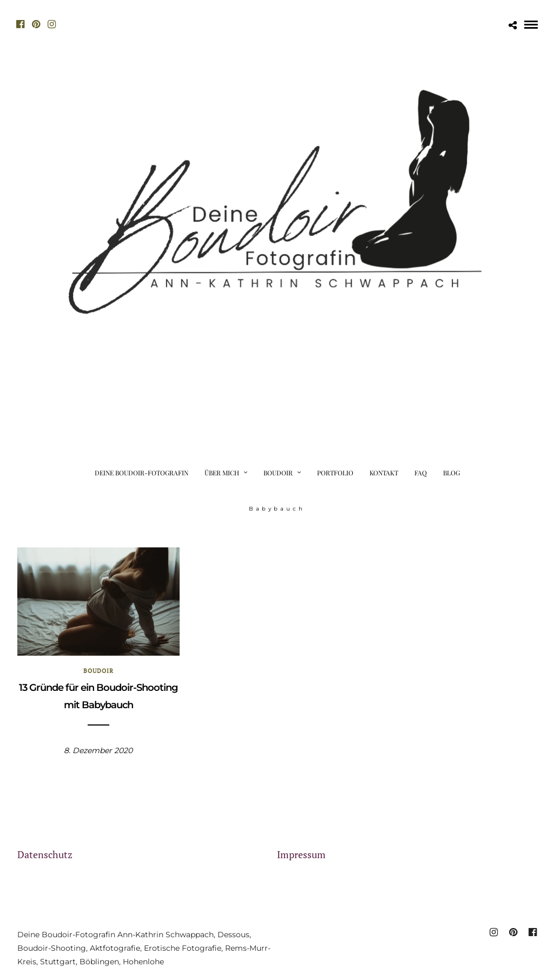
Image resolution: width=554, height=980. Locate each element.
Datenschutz (45, 854)
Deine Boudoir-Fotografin (141, 473)
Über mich (222, 473)
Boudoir (278, 473)
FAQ (421, 473)
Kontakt (384, 473)
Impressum (301, 854)
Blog (451, 473)
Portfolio (335, 473)
